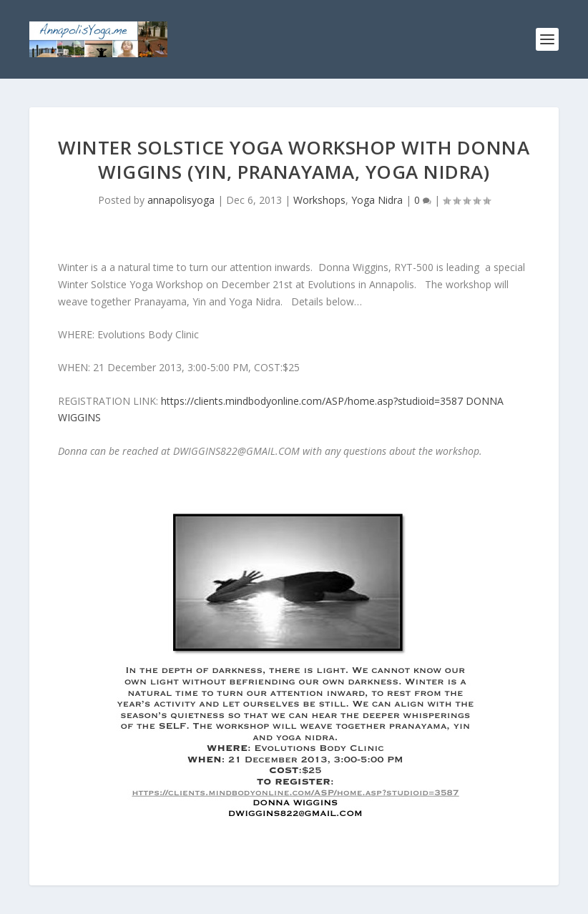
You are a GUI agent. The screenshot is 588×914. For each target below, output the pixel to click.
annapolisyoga (181, 200)
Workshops (319, 200)
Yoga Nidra (377, 200)
